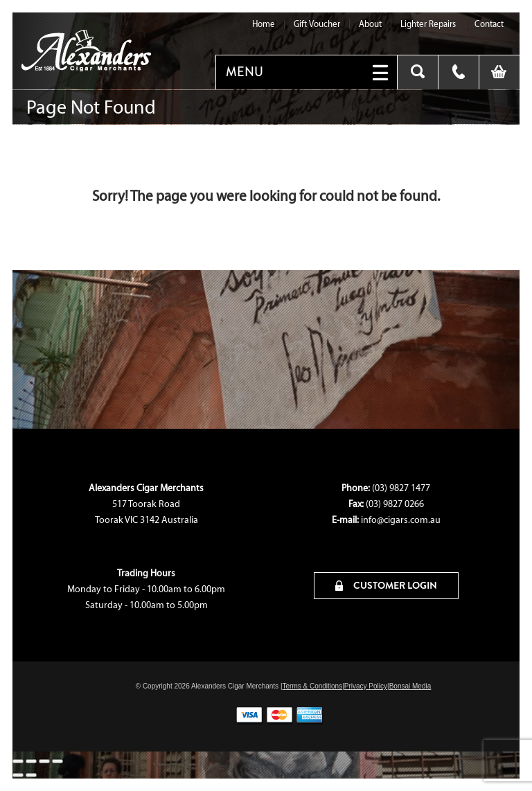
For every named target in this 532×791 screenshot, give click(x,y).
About (370, 24)
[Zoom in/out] (18, 761)
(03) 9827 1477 (401, 488)
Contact (489, 24)
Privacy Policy (366, 686)
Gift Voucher (317, 24)
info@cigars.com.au (401, 520)
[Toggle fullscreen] (31, 761)
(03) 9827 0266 (395, 504)
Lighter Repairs (428, 24)
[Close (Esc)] (57, 761)
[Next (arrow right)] (31, 775)
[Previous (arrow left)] (18, 775)
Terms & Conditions (312, 686)
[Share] (44, 761)
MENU (245, 72)
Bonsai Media (410, 686)
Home (264, 24)
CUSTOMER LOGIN (386, 585)
